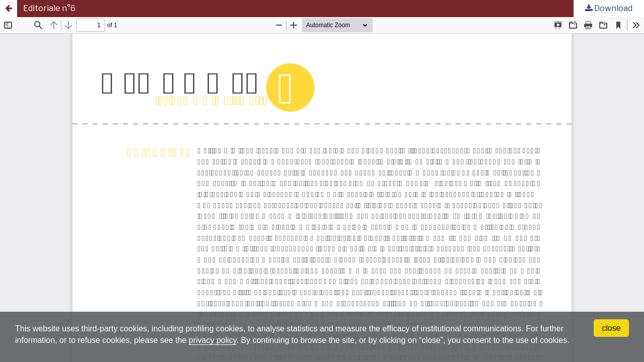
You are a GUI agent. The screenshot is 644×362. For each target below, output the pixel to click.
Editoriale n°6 (49, 8)
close (611, 328)
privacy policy (213, 340)
